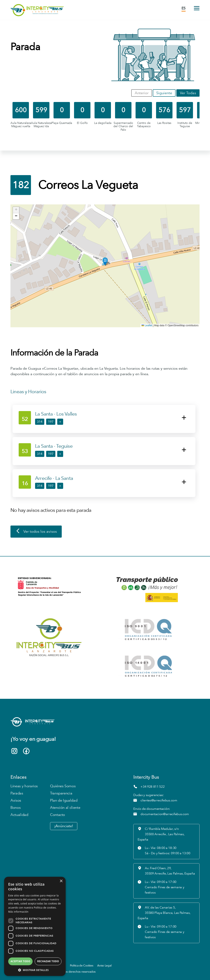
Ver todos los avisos (36, 532)
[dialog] (35, 926)
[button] (105, 262)
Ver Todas (188, 93)
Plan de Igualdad (64, 800)
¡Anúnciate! (64, 826)
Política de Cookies (82, 966)
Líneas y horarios (24, 786)
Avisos (16, 800)
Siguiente (164, 93)
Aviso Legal (104, 966)
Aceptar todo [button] (20, 961)
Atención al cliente (65, 808)
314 (40, 422)
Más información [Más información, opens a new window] (18, 912)
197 (51, 422)
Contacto (58, 815)
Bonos (15, 808)
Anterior (142, 93)
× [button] (61, 881)
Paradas (17, 793)
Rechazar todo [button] (48, 961)
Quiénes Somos (63, 786)
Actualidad (19, 815)
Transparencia (61, 793)
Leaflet (147, 325)
